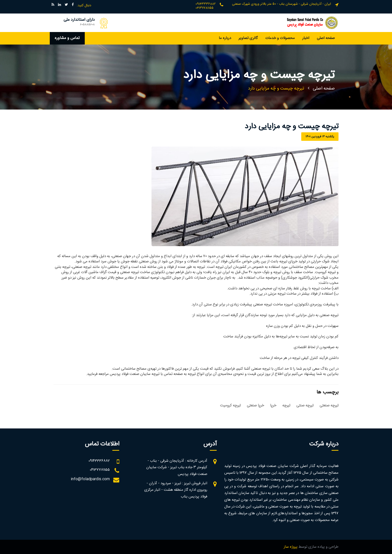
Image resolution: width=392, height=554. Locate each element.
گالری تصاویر (248, 38)
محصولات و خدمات (280, 38)
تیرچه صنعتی (329, 406)
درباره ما (225, 38)
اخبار (306, 38)
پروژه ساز (291, 547)
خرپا (273, 406)
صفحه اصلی (326, 38)
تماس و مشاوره (67, 38)
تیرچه (286, 406)
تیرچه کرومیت (230, 406)
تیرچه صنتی (305, 406)
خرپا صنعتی (255, 406)
